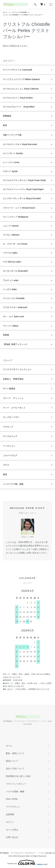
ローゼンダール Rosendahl (15, 271)
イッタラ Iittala (10, 289)
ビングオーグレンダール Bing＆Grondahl (22, 198)
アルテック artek (11, 280)
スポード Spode (10, 171)
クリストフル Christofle (19, 12)
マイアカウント (13, 807)
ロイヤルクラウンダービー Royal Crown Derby (24, 180)
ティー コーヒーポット (14, 408)
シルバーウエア (10, 455)
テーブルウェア (10, 436)
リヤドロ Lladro (10, 253)
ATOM (15, 799)
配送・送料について (15, 753)
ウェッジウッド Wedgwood (16, 217)
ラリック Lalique (11, 326)
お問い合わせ (12, 837)
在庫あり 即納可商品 (13, 379)
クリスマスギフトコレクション (17, 369)
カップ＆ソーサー (11, 417)
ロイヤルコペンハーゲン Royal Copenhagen (23, 189)
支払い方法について (15, 769)
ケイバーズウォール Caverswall (17, 70)
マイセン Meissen (11, 235)
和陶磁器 (7, 116)
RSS (8, 799)
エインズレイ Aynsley (13, 153)
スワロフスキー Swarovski (15, 307)
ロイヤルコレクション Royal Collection (21, 89)
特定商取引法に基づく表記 (18, 776)
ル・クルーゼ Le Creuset (15, 244)
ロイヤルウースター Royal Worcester (20, 144)
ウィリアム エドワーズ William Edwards (21, 79)
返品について (12, 761)
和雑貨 (6, 335)
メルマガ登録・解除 (15, 792)
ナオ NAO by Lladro (12, 262)
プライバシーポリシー (16, 784)
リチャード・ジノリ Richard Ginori (19, 208)
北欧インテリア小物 (12, 135)
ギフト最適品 (9, 389)
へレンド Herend (11, 226)
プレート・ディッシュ (13, 398)
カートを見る (12, 830)
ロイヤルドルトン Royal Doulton (18, 98)
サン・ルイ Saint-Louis (13, 316)
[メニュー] (51, 4)
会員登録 (10, 814)
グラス (6, 465)
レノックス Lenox (11, 162)
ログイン (10, 822)
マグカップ (8, 427)
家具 (5, 125)
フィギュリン (9, 446)
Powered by (27, 862)
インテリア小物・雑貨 (13, 484)
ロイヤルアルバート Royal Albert (19, 107)
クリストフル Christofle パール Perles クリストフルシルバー (23, 15)
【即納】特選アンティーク (15, 344)
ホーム (5, 12)
